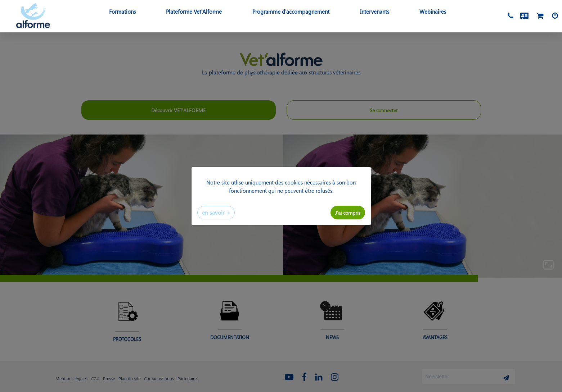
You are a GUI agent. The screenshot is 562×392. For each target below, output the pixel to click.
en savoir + (216, 212)
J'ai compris (348, 213)
